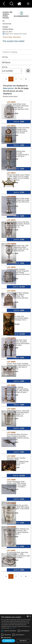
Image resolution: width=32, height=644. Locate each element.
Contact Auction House (8, 28)
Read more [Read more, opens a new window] (13, 628)
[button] (16, 638)
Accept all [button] (8, 641)
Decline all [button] (23, 641)
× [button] (30, 616)
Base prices (8, 88)
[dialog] (16, 629)
